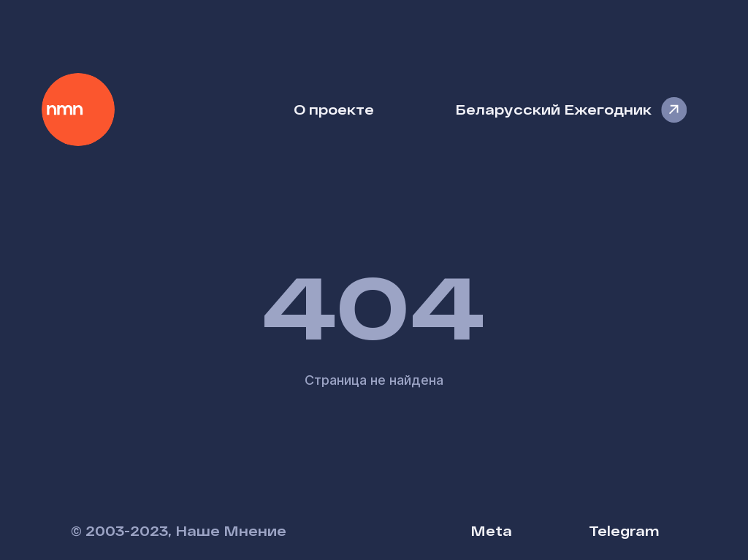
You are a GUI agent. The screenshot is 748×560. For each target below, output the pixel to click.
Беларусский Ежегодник (553, 109)
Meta (491, 530)
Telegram (624, 530)
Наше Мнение (78, 110)
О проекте (334, 109)
